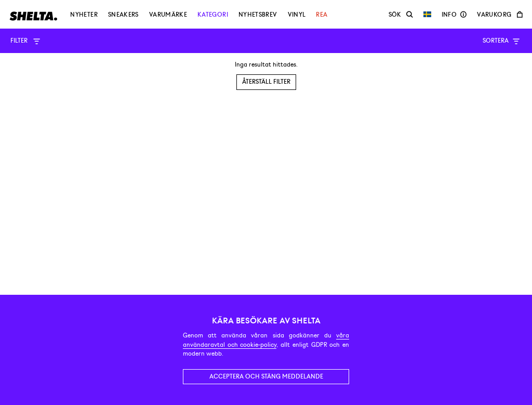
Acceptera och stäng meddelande (266, 376)
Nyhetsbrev (258, 15)
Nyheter (84, 15)
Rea (322, 15)
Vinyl (297, 15)
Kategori (213, 15)
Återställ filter (266, 82)
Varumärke (168, 15)
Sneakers (123, 15)
